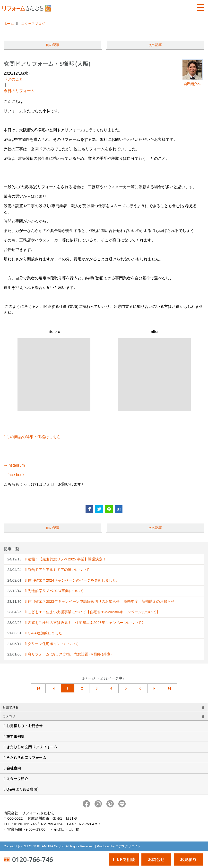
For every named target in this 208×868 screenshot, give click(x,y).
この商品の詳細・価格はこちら (34, 437)
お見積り (188, 859)
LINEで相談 (124, 859)
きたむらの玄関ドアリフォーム (32, 747)
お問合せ (156, 859)
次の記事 (155, 45)
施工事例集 (15, 736)
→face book (14, 475)
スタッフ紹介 (17, 779)
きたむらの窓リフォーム (26, 757)
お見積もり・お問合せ (25, 726)
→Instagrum (14, 465)
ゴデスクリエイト (128, 846)
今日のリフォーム (19, 91)
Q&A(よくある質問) (22, 789)
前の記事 (53, 45)
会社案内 (14, 768)
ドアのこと (13, 79)
